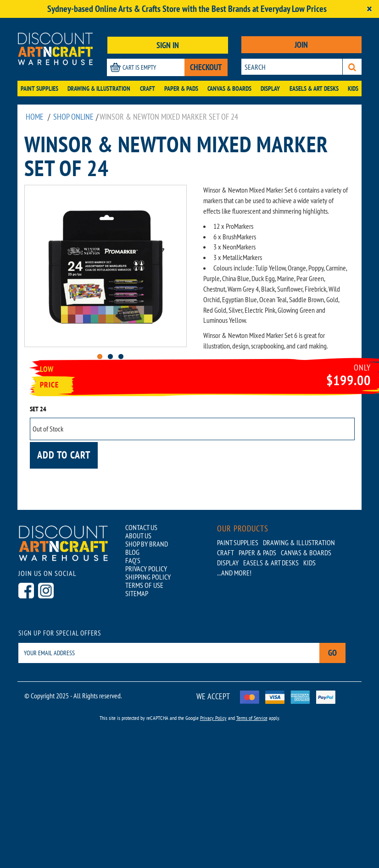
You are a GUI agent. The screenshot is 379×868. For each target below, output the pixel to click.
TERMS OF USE (144, 585)
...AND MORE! (234, 573)
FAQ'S (133, 560)
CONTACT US (141, 527)
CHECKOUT (206, 67)
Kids (353, 88)
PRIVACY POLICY (146, 569)
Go (332, 653)
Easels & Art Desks (314, 88)
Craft (148, 88)
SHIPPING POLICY (148, 577)
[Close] (369, 9)
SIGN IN (168, 45)
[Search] (352, 67)
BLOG (132, 552)
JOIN (301, 45)
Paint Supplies (39, 88)
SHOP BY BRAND (147, 544)
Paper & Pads (181, 88)
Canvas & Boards (229, 88)
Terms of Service (252, 718)
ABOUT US (138, 536)
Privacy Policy (213, 718)
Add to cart (64, 455)
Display (270, 88)
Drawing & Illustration (99, 88)
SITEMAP (137, 593)
